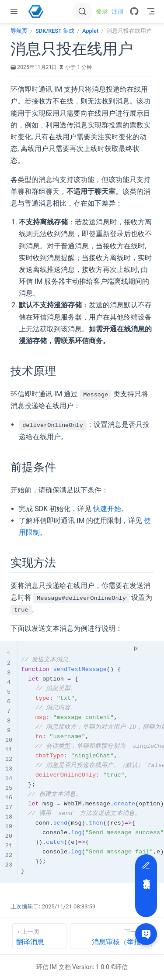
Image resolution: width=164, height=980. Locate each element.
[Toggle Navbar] (151, 11)
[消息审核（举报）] (111, 936)
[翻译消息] (39, 936)
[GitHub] (134, 11)
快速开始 (107, 509)
